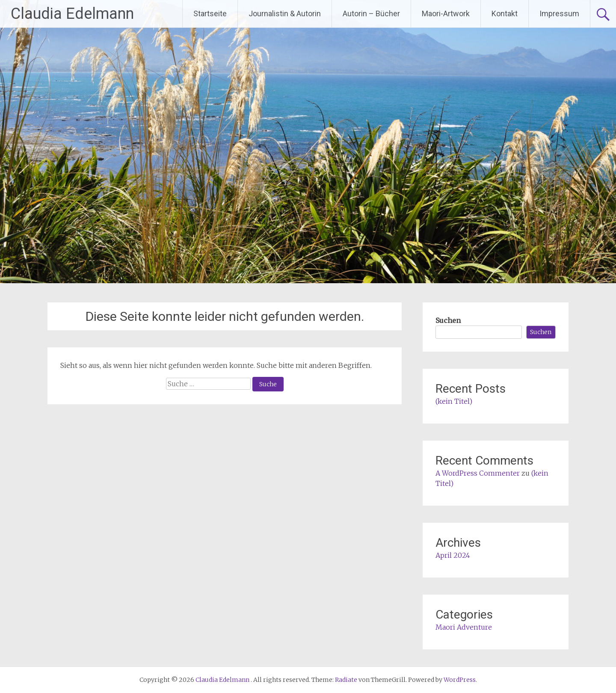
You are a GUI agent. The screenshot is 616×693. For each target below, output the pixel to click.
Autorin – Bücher (371, 13)
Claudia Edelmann (72, 14)
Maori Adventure (464, 627)
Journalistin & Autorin (285, 13)
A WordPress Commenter (478, 473)
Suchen (448, 320)
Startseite (210, 13)
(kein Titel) (454, 401)
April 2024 (453, 555)
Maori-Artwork (446, 13)
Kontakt (505, 13)
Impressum (559, 13)
